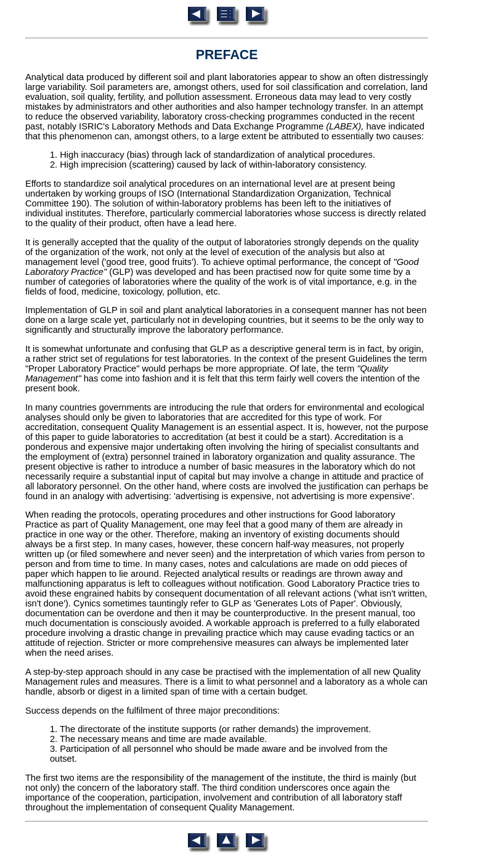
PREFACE (227, 55)
